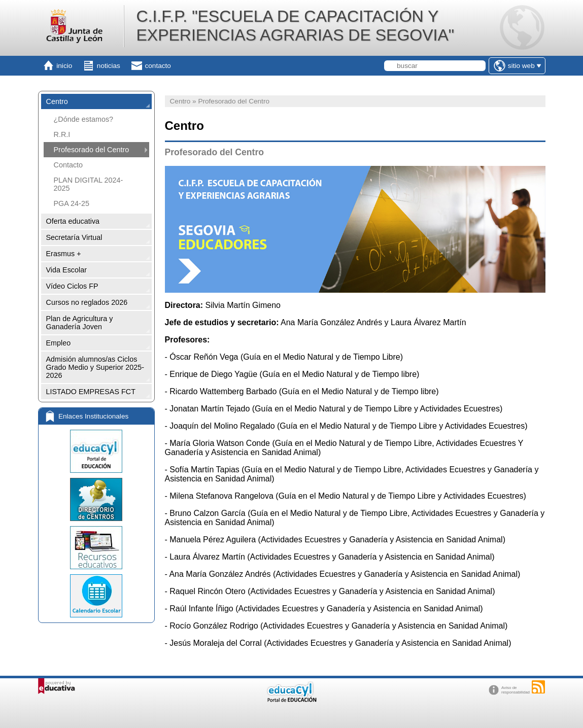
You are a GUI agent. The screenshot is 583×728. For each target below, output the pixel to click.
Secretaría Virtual (74, 237)
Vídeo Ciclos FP (72, 286)
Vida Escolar (67, 270)
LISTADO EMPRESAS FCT (91, 392)
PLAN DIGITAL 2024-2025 (89, 184)
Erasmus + (64, 254)
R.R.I (62, 134)
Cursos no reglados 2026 (87, 302)
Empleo (59, 343)
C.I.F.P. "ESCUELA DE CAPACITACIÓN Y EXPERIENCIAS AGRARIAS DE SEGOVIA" (295, 26)
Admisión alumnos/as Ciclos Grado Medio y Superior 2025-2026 (95, 367)
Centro (57, 101)
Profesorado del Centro (92, 150)
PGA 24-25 (72, 203)
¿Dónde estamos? (84, 119)
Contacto (68, 165)
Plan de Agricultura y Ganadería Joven (80, 323)
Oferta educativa (73, 221)
